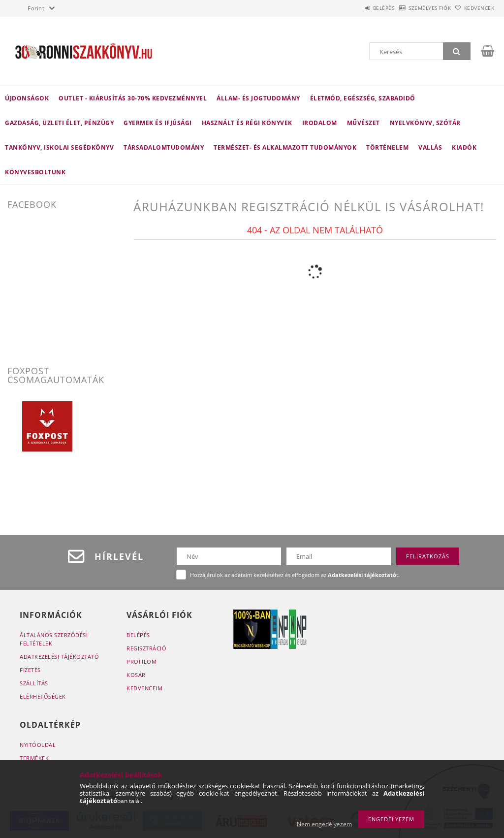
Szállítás (34, 683)
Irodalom (320, 123)
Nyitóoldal (38, 745)
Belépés (358, 8)
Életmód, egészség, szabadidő (363, 98)
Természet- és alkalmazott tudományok (285, 147)
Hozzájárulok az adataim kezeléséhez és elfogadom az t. (295, 575)
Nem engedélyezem (324, 824)
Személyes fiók (414, 8)
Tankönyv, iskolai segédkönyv (59, 147)
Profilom (142, 661)
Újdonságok (27, 98)
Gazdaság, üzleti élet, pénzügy (59, 123)
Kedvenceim (144, 688)
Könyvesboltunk (35, 172)
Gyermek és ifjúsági (158, 123)
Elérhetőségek (43, 696)
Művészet (363, 123)
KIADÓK (464, 147)
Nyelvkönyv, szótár (425, 123)
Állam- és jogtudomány (258, 98)
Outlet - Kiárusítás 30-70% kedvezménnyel (133, 98)
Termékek (34, 758)
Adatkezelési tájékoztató (59, 657)
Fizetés (30, 670)
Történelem (387, 147)
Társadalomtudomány (164, 147)
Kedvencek (474, 8)
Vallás (430, 147)
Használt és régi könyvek (247, 123)
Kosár (136, 675)
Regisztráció (146, 648)
